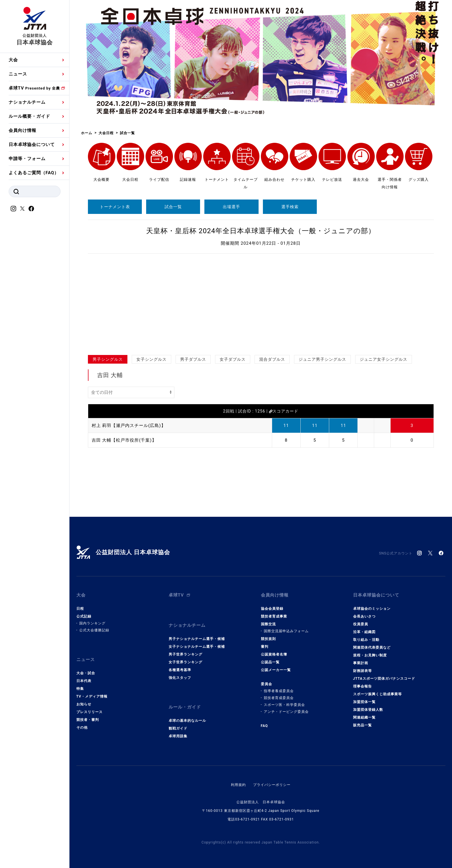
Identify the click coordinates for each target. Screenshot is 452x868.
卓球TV (34, 88)
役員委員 (361, 624)
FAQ (264, 726)
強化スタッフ (180, 678)
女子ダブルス (233, 359)
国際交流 (268, 624)
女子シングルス (151, 359)
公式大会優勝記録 (94, 630)
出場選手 (231, 207)
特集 (80, 689)
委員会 (267, 684)
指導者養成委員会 (279, 691)
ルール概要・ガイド (29, 116)
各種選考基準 (180, 670)
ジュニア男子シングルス (322, 359)
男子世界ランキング (185, 654)
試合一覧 (173, 207)
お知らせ (84, 704)
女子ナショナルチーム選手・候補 (197, 647)
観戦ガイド (178, 728)
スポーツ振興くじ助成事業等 (377, 694)
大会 (13, 60)
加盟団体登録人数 (368, 710)
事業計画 (361, 663)
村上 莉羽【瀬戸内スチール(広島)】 (129, 426)
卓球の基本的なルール (187, 721)
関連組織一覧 (364, 717)
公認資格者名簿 (274, 654)
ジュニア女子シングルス (384, 359)
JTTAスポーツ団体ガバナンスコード (384, 679)
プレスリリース (90, 712)
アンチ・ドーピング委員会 (286, 712)
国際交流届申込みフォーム (286, 631)
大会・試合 (86, 673)
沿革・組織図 (364, 632)
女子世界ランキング (185, 662)
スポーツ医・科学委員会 (284, 705)
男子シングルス (108, 359)
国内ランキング (92, 623)
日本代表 (84, 681)
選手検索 (290, 207)
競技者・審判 (88, 720)
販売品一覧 (362, 725)
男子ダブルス (193, 359)
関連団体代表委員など (372, 647)
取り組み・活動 (366, 640)
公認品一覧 (270, 662)
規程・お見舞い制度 (370, 655)
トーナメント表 (115, 207)
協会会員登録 (272, 609)
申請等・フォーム (27, 159)
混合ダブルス (272, 359)
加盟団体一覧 (364, 702)
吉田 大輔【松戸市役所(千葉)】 (124, 440)
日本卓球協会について (32, 145)
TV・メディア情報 (92, 696)
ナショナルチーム (27, 102)
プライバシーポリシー (272, 785)
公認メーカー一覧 (276, 670)
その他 (82, 728)
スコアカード (284, 411)
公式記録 (84, 616)
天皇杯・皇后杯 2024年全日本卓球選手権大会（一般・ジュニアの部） (261, 231)
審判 (265, 647)
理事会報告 (362, 686)
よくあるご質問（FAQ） (34, 173)
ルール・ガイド (185, 707)
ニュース (18, 74)
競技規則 (268, 639)
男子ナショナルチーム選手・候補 (197, 639)
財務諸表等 (362, 671)
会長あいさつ (364, 616)
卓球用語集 (178, 736)
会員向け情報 (22, 130)
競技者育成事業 (274, 616)
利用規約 (238, 785)
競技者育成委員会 (279, 698)
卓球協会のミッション (372, 609)
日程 (80, 609)
